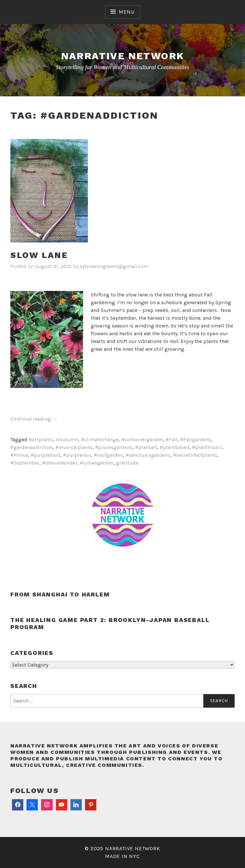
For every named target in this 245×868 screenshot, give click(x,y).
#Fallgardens (196, 439)
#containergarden (142, 439)
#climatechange (100, 439)
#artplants (41, 439)
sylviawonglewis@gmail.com (114, 266)
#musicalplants (74, 447)
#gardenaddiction (32, 447)
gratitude (127, 463)
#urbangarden (97, 463)
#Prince (19, 455)
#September (25, 463)
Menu (126, 12)
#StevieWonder (60, 463)
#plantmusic (207, 447)
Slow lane (39, 255)
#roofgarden (108, 455)
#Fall (171, 439)
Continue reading (34, 419)
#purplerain (77, 455)
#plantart (146, 447)
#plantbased (175, 447)
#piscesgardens (114, 447)
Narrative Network (123, 56)
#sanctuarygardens (148, 455)
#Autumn (67, 439)
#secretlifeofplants (195, 455)
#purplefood (46, 455)
